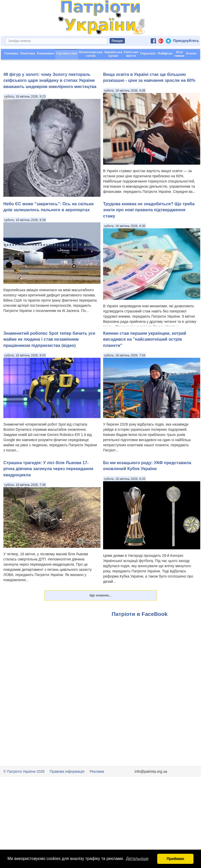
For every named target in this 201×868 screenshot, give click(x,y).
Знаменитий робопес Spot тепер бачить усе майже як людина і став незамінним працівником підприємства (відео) (49, 358)
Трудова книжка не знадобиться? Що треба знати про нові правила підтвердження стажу (149, 228)
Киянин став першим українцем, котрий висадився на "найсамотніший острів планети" (145, 358)
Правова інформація (67, 790)
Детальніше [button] (137, 859)
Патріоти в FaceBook (140, 632)
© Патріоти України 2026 (24, 790)
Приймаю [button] (175, 859)
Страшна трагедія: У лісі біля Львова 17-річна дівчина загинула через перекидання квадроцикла (48, 487)
